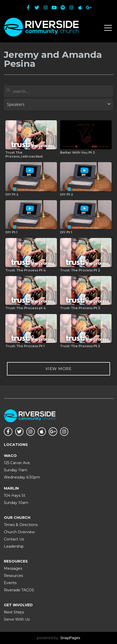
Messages (13, 568)
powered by (59, 638)
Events (10, 583)
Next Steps (14, 612)
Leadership (14, 546)
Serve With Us (17, 619)
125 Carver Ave (17, 463)
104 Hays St (15, 495)
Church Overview (19, 532)
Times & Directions (21, 525)
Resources (13, 576)
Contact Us (14, 539)
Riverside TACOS (19, 590)
